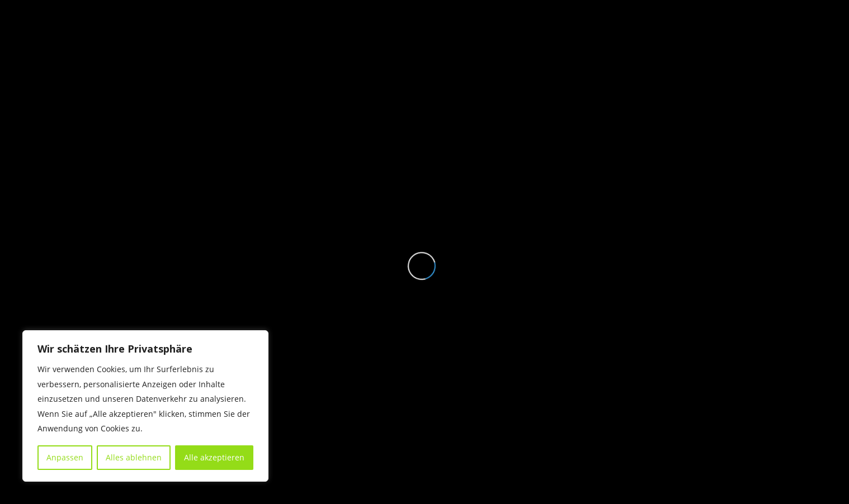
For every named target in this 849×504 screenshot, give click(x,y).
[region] (145, 406)
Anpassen (65, 457)
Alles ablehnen (134, 457)
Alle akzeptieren (214, 457)
